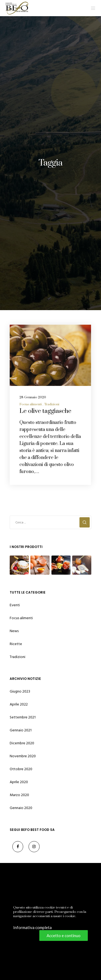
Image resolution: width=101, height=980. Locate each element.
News (14, 631)
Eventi (15, 605)
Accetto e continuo (64, 936)
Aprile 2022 (19, 704)
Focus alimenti (31, 404)
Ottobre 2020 (21, 769)
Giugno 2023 (20, 691)
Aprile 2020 (19, 782)
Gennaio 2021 (21, 730)
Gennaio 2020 (21, 808)
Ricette (16, 644)
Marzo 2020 (19, 795)
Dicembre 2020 (22, 743)
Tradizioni (52, 404)
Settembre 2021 (23, 717)
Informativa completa (32, 927)
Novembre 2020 (23, 756)
